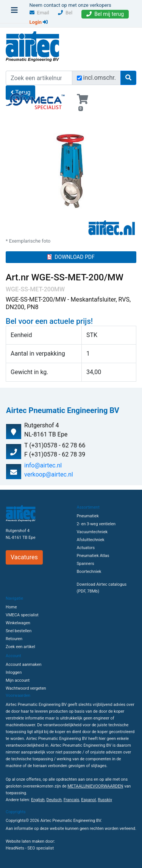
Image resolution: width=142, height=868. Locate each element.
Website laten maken (25, 841)
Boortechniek (89, 572)
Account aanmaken (23, 665)
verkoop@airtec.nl (49, 474)
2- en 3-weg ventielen (96, 524)
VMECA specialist (22, 615)
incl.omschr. (100, 78)
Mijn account (18, 680)
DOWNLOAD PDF (71, 257)
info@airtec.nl (43, 465)
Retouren (14, 639)
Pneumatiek (88, 516)
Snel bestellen (19, 631)
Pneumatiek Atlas (93, 556)
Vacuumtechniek (92, 532)
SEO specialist (41, 848)
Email (39, 13)
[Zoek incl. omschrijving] (79, 78)
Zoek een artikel (20, 647)
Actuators (86, 548)
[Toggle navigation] (14, 12)
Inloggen (14, 672)
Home (11, 607)
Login (39, 22)
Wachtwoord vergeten (26, 688)
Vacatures (24, 557)
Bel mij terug (105, 14)
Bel (65, 13)
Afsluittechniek (91, 540)
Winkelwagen (18, 623)
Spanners (86, 564)
